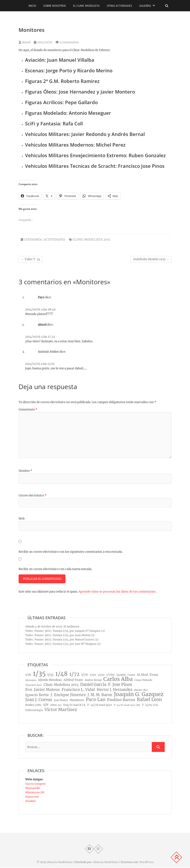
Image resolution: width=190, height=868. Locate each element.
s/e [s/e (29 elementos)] (46, 705)
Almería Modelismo (60, 862)
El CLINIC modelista (86, 6)
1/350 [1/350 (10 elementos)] (101, 675)
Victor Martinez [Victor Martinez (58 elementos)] (61, 710)
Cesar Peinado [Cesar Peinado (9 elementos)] (143, 680)
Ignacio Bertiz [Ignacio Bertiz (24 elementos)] (37, 695)
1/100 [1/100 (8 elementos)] (93, 675)
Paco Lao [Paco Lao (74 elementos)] (96, 700)
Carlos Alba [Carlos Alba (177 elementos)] (118, 680)
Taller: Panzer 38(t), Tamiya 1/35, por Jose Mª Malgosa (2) (63, 644)
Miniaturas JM (35, 793)
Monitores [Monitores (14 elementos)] (77, 701)
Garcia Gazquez (35, 784)
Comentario (28, 410)
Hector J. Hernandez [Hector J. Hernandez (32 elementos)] (114, 690)
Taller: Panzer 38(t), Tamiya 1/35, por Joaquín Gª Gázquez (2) (65, 631)
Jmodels (30, 801)
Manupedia (33, 788)
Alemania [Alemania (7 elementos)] (31, 681)
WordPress (146, 862)
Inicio (32, 6)
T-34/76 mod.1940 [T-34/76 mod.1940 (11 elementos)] (100, 705)
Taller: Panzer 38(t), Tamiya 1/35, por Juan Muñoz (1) (60, 636)
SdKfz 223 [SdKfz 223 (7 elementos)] (56, 706)
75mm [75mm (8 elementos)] (131, 675)
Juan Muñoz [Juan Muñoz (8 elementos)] (61, 701)
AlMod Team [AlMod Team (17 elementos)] (73, 680)
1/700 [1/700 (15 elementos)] (110, 675)
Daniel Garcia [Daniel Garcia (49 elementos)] (93, 685)
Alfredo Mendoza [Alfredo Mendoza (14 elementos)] (50, 680)
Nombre (25, 471)
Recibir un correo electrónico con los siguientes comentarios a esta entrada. (71, 552)
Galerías (145, 6)
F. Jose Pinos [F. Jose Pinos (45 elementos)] (120, 685)
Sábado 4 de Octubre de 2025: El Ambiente (52, 627)
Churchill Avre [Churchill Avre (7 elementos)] (34, 686)
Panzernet (32, 797)
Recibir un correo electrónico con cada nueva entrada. (55, 569)
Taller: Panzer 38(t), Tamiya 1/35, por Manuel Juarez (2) (62, 640)
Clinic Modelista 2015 (91, 239)
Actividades (54, 239)
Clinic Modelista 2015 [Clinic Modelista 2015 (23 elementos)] (61, 685)
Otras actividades (119, 6)
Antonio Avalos (48, 352)
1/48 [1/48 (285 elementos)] (61, 674)
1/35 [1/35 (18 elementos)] (50, 675)
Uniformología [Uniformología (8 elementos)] (34, 711)
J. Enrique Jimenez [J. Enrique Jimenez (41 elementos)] (68, 695)
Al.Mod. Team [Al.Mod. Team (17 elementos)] (147, 675)
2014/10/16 (43, 42)
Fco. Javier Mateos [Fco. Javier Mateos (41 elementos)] (43, 690)
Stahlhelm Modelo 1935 (151, 259)
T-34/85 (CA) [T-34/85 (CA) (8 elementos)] (150, 705)
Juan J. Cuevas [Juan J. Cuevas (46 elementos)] (39, 700)
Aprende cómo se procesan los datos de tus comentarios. (117, 592)
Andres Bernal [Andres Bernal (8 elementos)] (93, 680)
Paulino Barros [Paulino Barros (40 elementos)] (121, 700)
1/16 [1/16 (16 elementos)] (28, 675)
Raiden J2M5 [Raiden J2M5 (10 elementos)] (33, 705)
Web (22, 519)
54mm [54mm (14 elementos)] (121, 675)
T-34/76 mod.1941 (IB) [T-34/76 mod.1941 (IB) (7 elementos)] (127, 706)
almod (25, 42)
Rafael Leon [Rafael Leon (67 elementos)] (149, 700)
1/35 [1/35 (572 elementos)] (39, 674)
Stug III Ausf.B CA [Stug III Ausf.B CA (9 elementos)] (74, 705)
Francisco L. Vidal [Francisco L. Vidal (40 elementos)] (78, 690)
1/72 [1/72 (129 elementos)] (74, 674)
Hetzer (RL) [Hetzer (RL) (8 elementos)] (141, 690)
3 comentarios (69, 42)
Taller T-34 (31, 259)
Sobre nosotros (55, 6)
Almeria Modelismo (106, 862)
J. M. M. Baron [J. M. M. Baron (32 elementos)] (100, 695)
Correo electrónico (33, 495)
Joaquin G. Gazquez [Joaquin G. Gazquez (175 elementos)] (139, 695)
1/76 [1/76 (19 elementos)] (85, 675)
